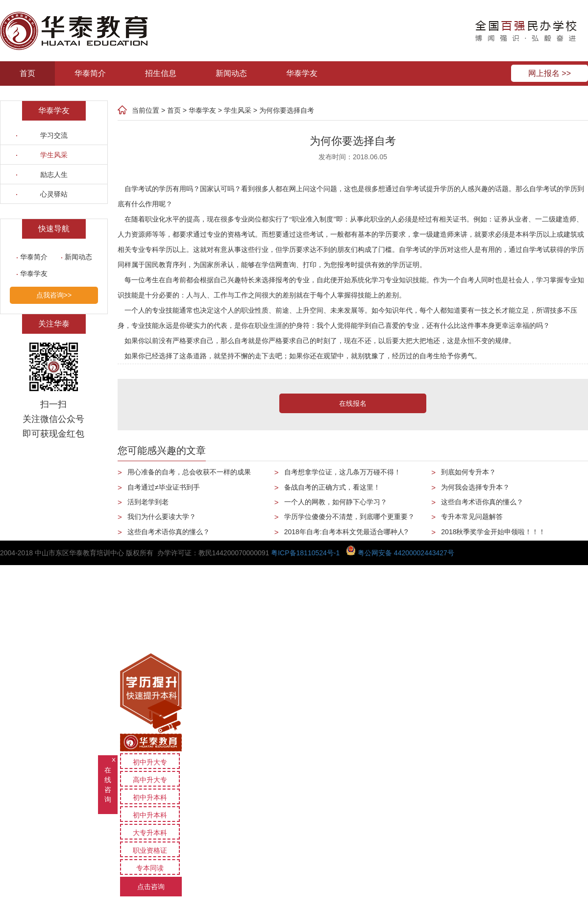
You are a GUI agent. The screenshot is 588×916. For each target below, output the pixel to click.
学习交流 (54, 135)
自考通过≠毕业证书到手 (164, 487)
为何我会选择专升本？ (475, 487)
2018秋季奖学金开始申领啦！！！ (493, 532)
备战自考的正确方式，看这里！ (332, 487)
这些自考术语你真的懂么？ (169, 532)
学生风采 (54, 155)
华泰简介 (90, 73)
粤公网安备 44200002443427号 (400, 553)
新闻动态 (231, 73)
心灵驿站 (54, 194)
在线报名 (353, 403)
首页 (27, 73)
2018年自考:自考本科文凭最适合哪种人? (346, 532)
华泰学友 (302, 73)
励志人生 (54, 174)
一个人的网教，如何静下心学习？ (336, 502)
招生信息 (161, 73)
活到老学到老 (148, 502)
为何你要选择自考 (287, 110)
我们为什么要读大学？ (162, 517)
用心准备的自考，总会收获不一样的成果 (189, 472)
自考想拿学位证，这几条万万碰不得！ (343, 472)
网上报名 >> (550, 73)
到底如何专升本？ (468, 472)
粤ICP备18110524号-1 (305, 553)
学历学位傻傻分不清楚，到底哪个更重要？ (349, 517)
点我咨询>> (54, 295)
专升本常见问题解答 (472, 517)
